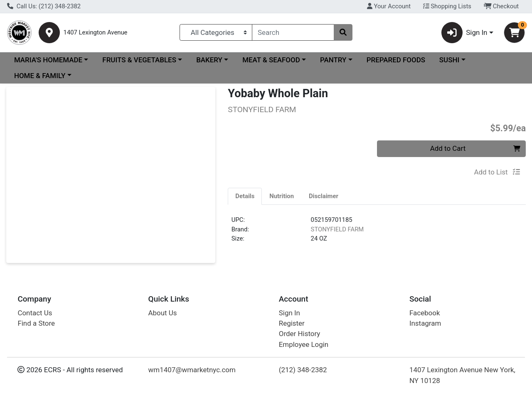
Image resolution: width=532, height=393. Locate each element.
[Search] (293, 32)
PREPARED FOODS (396, 60)
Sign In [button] (464, 33)
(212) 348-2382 (303, 370)
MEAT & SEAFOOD (271, 60)
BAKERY (209, 60)
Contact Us (35, 313)
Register (292, 323)
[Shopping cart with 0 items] (514, 33)
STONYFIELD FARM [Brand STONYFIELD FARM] (337, 229)
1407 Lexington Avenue (96, 33)
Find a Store (36, 323)
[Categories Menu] (216, 32)
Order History (300, 334)
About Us (163, 313)
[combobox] (293, 32)
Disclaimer (324, 196)
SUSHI (449, 60)
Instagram (425, 323)
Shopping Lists (447, 6)
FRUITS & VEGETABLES (139, 60)
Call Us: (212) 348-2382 (44, 6)
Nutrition (282, 196)
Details (245, 196)
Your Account (389, 6)
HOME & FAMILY (40, 76)
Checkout (501, 6)
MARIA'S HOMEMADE (48, 60)
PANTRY (333, 60)
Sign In (289, 313)
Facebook (425, 313)
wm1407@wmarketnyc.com (192, 370)
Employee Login (304, 344)
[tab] (245, 196)
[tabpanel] (377, 233)
